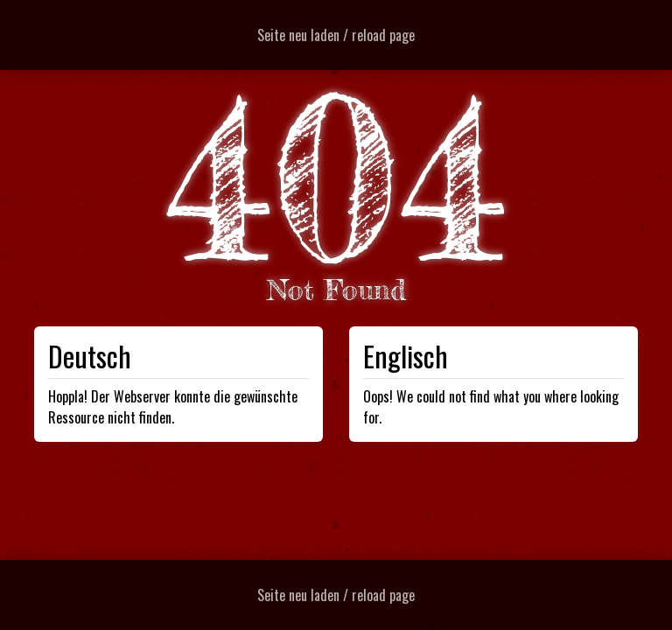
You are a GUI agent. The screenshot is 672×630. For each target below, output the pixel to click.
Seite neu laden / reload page (336, 35)
